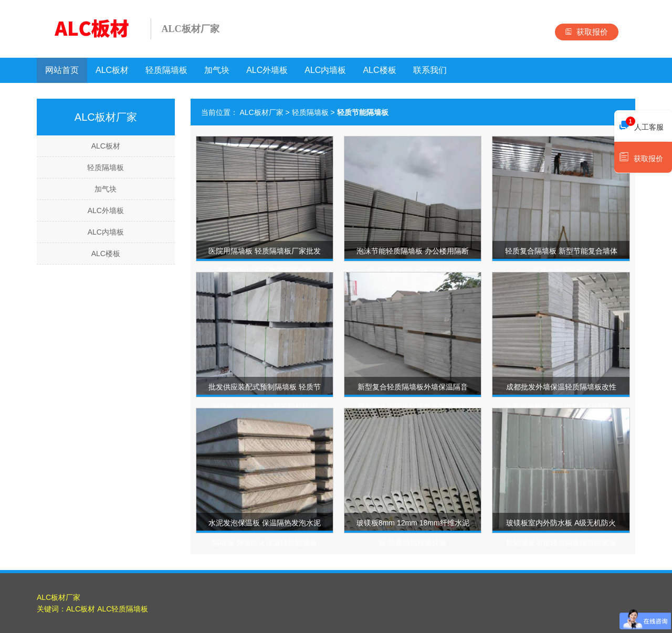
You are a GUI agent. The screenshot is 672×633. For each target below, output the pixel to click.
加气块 (217, 70)
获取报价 (587, 32)
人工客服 (642, 124)
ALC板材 (112, 70)
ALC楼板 (379, 70)
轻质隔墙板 (166, 70)
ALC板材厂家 (261, 112)
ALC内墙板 (325, 70)
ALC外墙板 (267, 70)
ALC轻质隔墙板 (123, 609)
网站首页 (62, 70)
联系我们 (430, 70)
